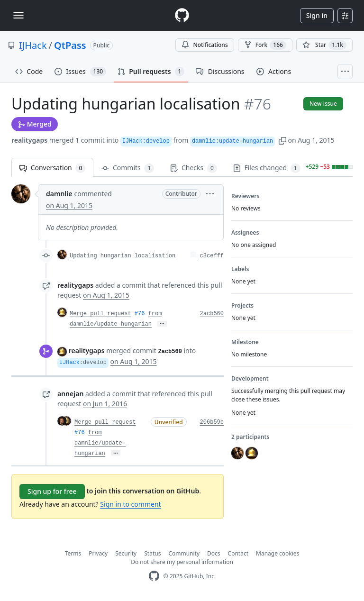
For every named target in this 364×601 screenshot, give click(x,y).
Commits (128, 168)
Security (126, 553)
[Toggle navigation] (18, 15)
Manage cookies (278, 553)
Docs (214, 553)
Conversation (52, 168)
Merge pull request (100, 314)
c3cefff (212, 256)
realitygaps (29, 140)
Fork (265, 45)
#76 (140, 314)
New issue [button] (323, 104)
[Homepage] (182, 15)
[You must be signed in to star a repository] (324, 45)
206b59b (212, 422)
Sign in (317, 15)
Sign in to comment (130, 504)
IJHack (33, 45)
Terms (73, 553)
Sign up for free (52, 491)
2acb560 (212, 314)
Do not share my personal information (182, 562)
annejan (70, 394)
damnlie (59, 194)
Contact (238, 553)
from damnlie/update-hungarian (100, 443)
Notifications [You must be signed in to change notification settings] (205, 45)
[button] (282, 140)
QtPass (70, 45)
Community (184, 553)
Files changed (267, 168)
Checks (193, 168)
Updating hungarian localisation (123, 256)
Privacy (98, 553)
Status (152, 553)
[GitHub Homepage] (154, 576)
